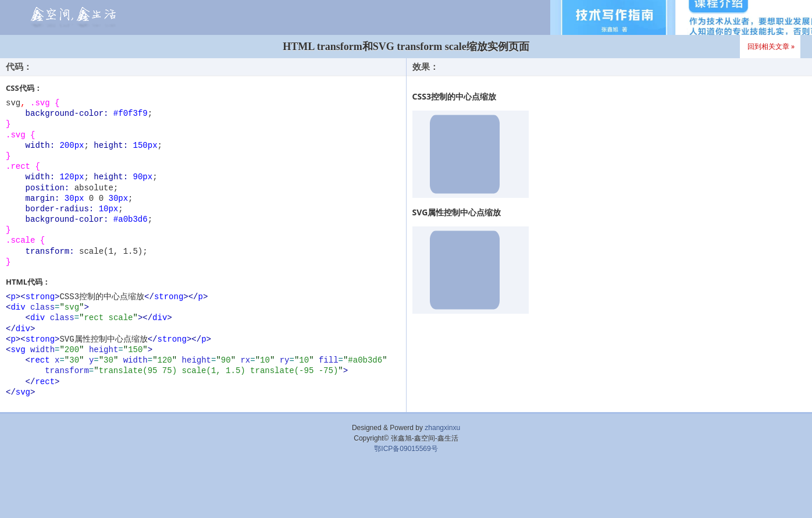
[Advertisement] (406, 489)
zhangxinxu (442, 428)
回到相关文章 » (771, 46)
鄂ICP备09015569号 (406, 449)
